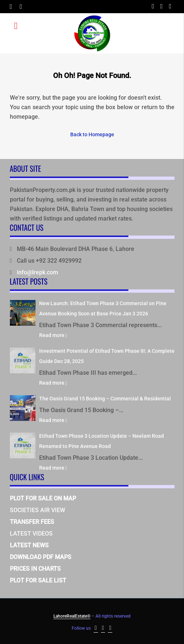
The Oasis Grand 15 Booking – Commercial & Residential (105, 399)
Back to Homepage (92, 134)
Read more (53, 335)
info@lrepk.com (37, 272)
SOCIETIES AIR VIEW (37, 510)
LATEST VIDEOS (31, 534)
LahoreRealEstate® (72, 616)
